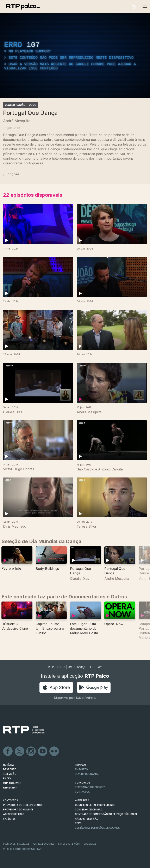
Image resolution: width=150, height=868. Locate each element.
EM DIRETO (81, 769)
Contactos (82, 792)
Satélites (9, 819)
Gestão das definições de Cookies (97, 828)
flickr (54, 751)
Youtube (43, 751)
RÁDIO (7, 779)
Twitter (20, 751)
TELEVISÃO (10, 774)
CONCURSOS (83, 783)
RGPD (78, 823)
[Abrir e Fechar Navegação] (145, 7)
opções (11, 174)
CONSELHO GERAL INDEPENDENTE (95, 805)
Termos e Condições (68, 844)
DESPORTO (10, 769)
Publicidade (89, 844)
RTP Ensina (10, 788)
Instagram (31, 751)
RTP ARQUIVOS (12, 783)
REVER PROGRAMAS (87, 774)
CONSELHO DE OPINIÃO (89, 810)
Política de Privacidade (16, 844)
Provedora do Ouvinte (18, 810)
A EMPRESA (82, 800)
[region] (75, 55)
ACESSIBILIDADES (14, 814)
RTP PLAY (81, 765)
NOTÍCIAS (9, 765)
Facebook (8, 751)
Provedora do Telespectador (23, 805)
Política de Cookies (43, 844)
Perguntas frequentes (90, 787)
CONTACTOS (11, 800)
